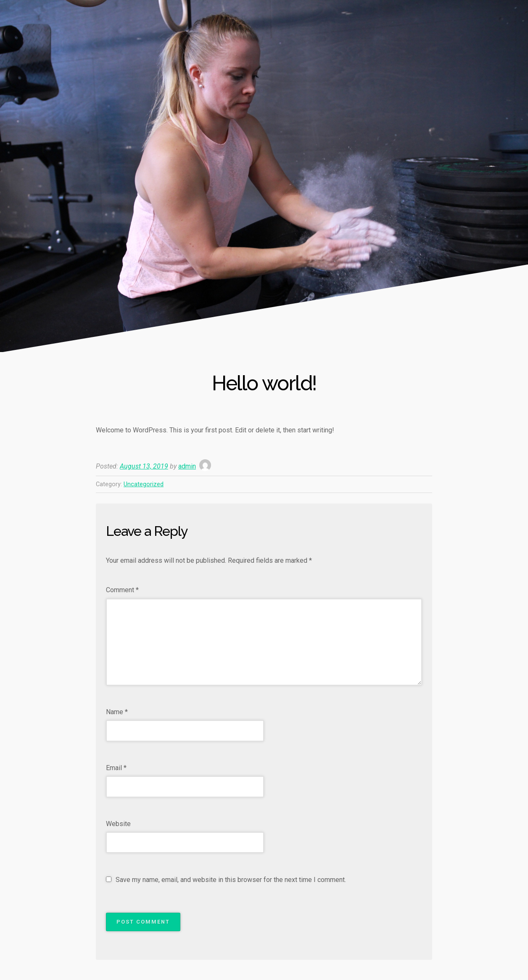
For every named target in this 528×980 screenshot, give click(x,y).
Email (116, 768)
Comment (122, 590)
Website (118, 824)
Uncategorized (144, 484)
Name (117, 712)
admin (187, 466)
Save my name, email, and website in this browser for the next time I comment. (231, 880)
